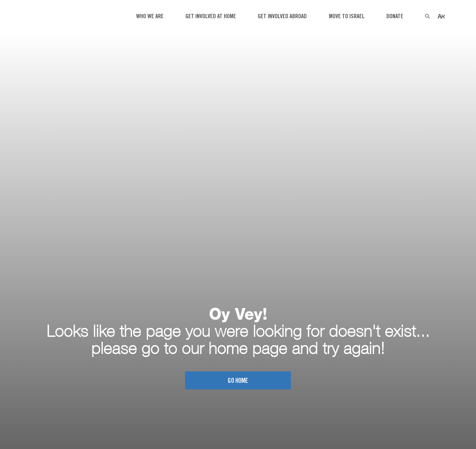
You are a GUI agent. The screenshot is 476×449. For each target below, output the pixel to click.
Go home (238, 381)
